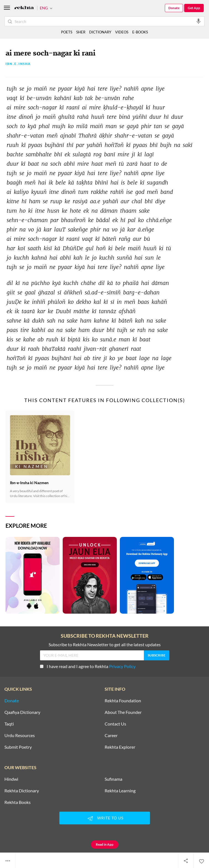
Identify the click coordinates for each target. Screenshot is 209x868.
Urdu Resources (20, 735)
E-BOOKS (140, 32)
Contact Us (115, 724)
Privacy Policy (122, 666)
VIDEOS (122, 32)
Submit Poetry (18, 747)
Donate (174, 8)
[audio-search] (199, 21)
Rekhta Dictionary (22, 791)
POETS (67, 32)
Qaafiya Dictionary (22, 712)
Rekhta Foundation (123, 701)
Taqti (9, 724)
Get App (194, 8)
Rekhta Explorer (120, 747)
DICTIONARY (100, 32)
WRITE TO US (105, 818)
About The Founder (123, 712)
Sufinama (113, 779)
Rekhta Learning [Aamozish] (120, 791)
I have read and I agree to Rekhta (88, 666)
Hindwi (11, 779)
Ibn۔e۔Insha (18, 64)
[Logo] (24, 8)
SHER (81, 32)
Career (111, 735)
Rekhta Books (18, 802)
